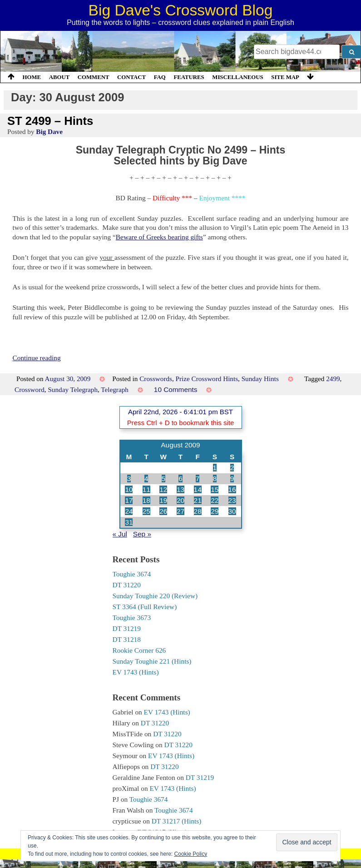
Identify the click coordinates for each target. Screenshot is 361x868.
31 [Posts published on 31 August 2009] (129, 522)
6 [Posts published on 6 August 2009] (180, 479)
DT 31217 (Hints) (177, 821)
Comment (94, 77)
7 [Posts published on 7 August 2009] (198, 479)
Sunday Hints (260, 379)
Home (32, 77)
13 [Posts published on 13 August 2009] (180, 489)
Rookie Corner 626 (139, 650)
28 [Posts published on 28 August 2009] (198, 511)
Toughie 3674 (132, 574)
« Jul (120, 534)
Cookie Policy (191, 854)
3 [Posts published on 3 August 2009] (129, 479)
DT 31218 (127, 639)
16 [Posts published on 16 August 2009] (232, 489)
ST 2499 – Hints (50, 121)
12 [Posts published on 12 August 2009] (163, 489)
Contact (131, 77)
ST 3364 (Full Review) (145, 607)
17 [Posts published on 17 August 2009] (129, 500)
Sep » (142, 534)
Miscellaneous (237, 77)
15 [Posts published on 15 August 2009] (215, 489)
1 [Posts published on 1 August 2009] (215, 468)
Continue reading (36, 358)
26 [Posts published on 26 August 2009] (163, 511)
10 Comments (176, 389)
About (59, 77)
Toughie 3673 (132, 618)
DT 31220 (127, 585)
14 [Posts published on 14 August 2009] (198, 489)
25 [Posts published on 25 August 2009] (146, 511)
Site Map (285, 77)
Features (189, 77)
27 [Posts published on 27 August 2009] (180, 511)
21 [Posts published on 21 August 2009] (198, 500)
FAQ (160, 77)
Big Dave (49, 131)
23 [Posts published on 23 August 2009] (232, 500)
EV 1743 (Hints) (136, 672)
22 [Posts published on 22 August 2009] (215, 500)
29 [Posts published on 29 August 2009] (215, 511)
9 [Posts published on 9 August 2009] (232, 479)
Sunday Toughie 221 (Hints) (152, 661)
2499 (333, 379)
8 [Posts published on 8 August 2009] (215, 479)
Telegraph (115, 389)
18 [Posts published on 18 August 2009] (146, 500)
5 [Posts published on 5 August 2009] (164, 479)
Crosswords (156, 379)
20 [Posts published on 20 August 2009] (180, 500)
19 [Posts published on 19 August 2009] (163, 500)
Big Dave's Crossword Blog (181, 10)
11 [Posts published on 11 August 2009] (146, 489)
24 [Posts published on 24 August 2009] (129, 511)
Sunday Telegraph (73, 389)
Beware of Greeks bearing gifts (159, 237)
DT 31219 (127, 628)
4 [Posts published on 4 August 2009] (146, 479)
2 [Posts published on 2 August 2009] (232, 468)
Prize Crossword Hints (207, 379)
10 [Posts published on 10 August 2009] (129, 489)
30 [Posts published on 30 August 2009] (232, 511)
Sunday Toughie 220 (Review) (155, 596)
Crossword (30, 389)
